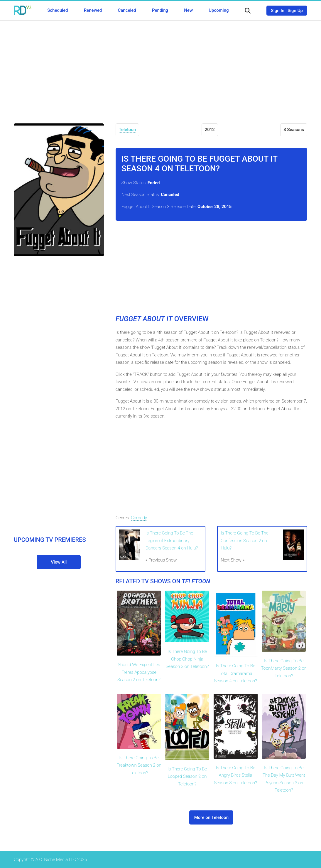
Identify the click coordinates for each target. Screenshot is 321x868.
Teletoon (127, 130)
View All (59, 562)
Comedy (139, 518)
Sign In (278, 11)
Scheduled (58, 10)
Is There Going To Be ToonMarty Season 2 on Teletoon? (284, 668)
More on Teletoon (211, 817)
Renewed (93, 10)
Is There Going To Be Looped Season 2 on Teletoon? (187, 776)
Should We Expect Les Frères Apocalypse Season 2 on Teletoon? (139, 672)
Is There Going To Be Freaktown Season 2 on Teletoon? (139, 765)
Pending (160, 10)
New (188, 10)
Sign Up (295, 11)
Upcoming (219, 10)
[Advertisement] (160, 68)
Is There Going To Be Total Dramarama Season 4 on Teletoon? (235, 673)
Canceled (127, 10)
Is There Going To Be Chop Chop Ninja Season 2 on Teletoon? (187, 659)
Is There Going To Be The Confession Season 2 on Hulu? (244, 541)
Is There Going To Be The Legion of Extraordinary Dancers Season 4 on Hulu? (172, 541)
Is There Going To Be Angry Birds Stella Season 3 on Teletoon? (235, 775)
